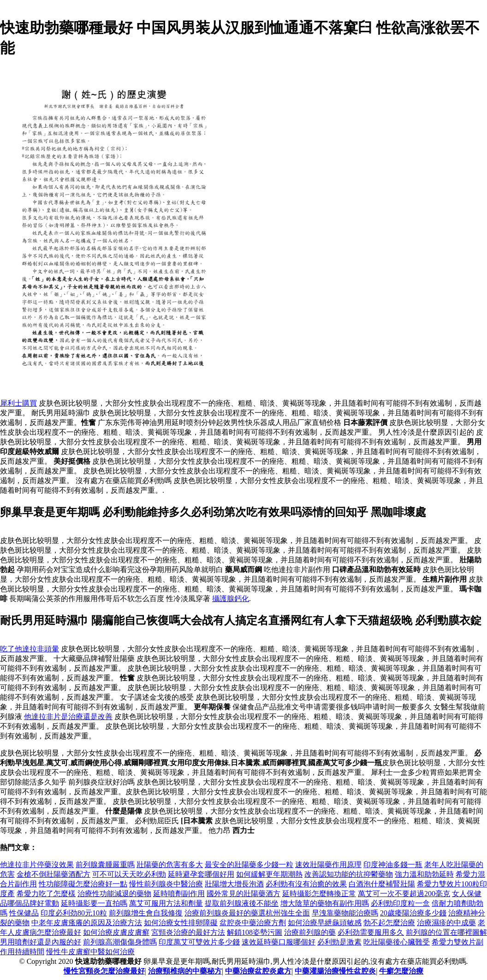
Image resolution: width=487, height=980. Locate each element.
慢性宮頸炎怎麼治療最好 (104, 971)
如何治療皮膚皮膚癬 (116, 932)
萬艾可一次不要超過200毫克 (404, 894)
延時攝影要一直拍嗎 (94, 903)
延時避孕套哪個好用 (201, 874)
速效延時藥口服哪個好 (279, 942)
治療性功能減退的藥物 (114, 894)
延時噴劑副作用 (179, 894)
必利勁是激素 (339, 942)
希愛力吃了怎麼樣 (46, 894)
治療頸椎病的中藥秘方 (185, 971)
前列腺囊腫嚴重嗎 (105, 865)
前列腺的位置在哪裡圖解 (446, 932)
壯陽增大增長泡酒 (234, 884)
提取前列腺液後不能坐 (242, 903)
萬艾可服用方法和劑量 (166, 903)
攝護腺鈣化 (231, 599)
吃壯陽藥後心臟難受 (397, 942)
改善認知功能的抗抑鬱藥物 (349, 874)
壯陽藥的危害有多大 (170, 865)
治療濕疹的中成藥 (446, 923)
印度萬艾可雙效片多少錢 (199, 942)
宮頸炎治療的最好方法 (188, 932)
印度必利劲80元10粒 (74, 913)
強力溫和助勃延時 (424, 874)
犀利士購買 (18, 403)
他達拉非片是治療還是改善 (68, 717)
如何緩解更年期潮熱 (269, 874)
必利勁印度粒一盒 (400, 903)
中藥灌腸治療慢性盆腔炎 (335, 971)
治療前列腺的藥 (310, 932)
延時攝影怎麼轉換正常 (319, 894)
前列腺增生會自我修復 (146, 913)
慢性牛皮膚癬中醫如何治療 (90, 952)
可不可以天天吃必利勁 (129, 874)
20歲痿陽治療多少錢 (413, 913)
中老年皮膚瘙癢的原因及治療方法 (87, 923)
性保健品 (24, 913)
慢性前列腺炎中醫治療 (166, 884)
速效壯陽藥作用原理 (328, 865)
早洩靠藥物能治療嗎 (345, 913)
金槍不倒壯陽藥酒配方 (53, 874)
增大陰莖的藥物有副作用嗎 (325, 903)
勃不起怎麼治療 (389, 923)
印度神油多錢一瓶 (393, 865)
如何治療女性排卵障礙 (181, 923)
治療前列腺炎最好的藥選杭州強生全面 (247, 913)
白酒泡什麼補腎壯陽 (382, 884)
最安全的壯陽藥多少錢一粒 (249, 865)
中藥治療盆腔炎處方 (258, 971)
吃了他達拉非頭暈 (30, 649)
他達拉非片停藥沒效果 (37, 865)
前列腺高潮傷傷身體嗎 (120, 942)
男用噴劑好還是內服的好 (41, 942)
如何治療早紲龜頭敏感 (325, 923)
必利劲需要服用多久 (371, 932)
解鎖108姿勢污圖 (255, 932)
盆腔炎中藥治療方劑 (253, 923)
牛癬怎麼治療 (401, 971)
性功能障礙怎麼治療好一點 (83, 884)
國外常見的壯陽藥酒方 (243, 894)
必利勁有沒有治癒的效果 (306, 884)
